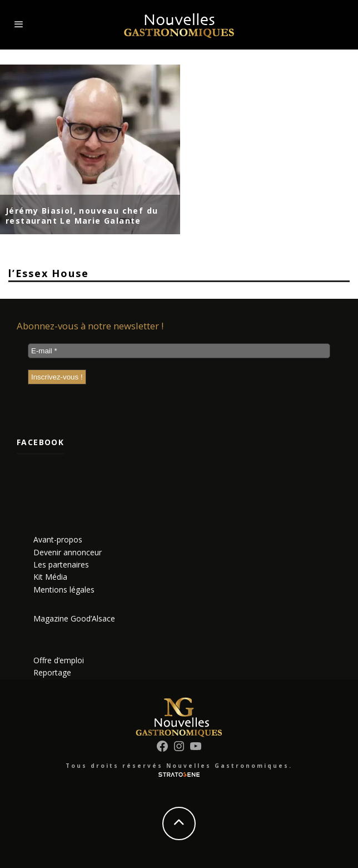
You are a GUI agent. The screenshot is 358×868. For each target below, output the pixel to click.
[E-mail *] (179, 351)
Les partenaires (61, 564)
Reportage (52, 672)
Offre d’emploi (59, 660)
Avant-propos (58, 539)
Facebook (40, 442)
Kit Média (50, 577)
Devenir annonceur (68, 552)
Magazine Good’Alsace (74, 618)
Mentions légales (64, 590)
